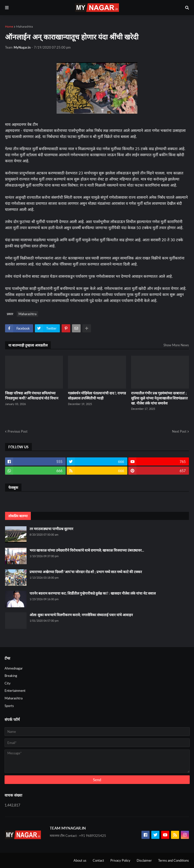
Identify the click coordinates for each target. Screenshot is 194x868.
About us (80, 860)
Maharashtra (25, 26)
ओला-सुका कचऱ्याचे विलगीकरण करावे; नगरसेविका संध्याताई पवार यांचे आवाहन (81, 615)
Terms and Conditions (174, 860)
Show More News (176, 345)
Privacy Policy (120, 860)
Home (9, 26)
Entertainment (15, 691)
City (8, 683)
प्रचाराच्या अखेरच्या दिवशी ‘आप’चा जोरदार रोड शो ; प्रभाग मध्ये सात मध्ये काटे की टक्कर (86, 572)
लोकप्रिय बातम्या (18, 516)
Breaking (11, 676)
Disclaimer (144, 860)
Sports (9, 706)
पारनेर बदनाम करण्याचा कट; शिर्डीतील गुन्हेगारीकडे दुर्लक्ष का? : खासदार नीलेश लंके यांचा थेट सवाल (93, 593)
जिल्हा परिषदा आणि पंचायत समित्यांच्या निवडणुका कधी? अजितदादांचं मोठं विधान (32, 396)
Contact (98, 860)
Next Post (179, 431)
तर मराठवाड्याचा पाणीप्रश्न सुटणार (51, 529)
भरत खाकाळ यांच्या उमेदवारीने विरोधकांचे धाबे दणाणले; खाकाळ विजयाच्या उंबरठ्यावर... (87, 550)
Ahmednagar (14, 668)
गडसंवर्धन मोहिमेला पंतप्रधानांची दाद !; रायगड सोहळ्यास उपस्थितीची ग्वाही (97, 396)
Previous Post (18, 431)
